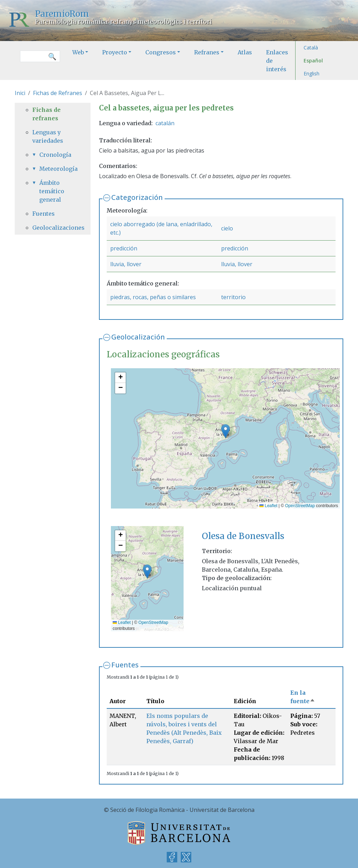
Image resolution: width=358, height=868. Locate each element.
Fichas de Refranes (58, 93)
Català (311, 48)
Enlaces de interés (277, 61)
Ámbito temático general (52, 191)
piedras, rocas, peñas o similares (153, 297)
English (311, 73)
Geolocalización (138, 337)
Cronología (55, 155)
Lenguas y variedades (48, 136)
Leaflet (268, 506)
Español (313, 60)
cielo (227, 228)
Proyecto (115, 52)
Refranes (207, 52)
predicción (124, 248)
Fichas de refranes (47, 114)
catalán (165, 123)
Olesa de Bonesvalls (243, 536)
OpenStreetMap (300, 506)
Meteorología (56, 169)
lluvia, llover (126, 264)
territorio (233, 297)
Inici (20, 93)
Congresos (161, 52)
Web (78, 52)
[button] (226, 431)
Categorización (137, 197)
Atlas (245, 52)
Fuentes (125, 665)
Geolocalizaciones (53, 228)
